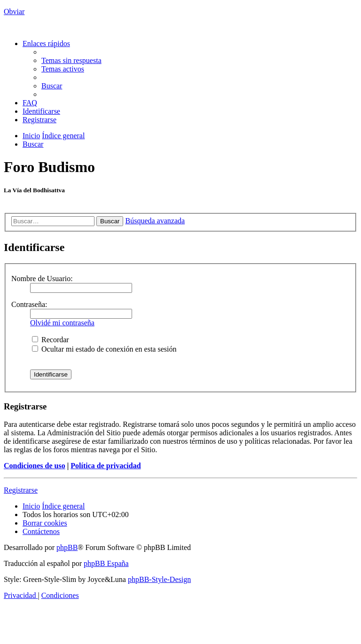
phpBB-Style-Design (159, 579)
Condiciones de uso (35, 466)
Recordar (51, 340)
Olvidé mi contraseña (62, 323)
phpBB (67, 547)
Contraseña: (29, 304)
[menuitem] (71, 60)
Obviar (14, 12)
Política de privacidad (106, 466)
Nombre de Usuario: (42, 279)
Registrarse (21, 490)
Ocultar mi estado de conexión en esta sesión (104, 349)
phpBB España (106, 563)
